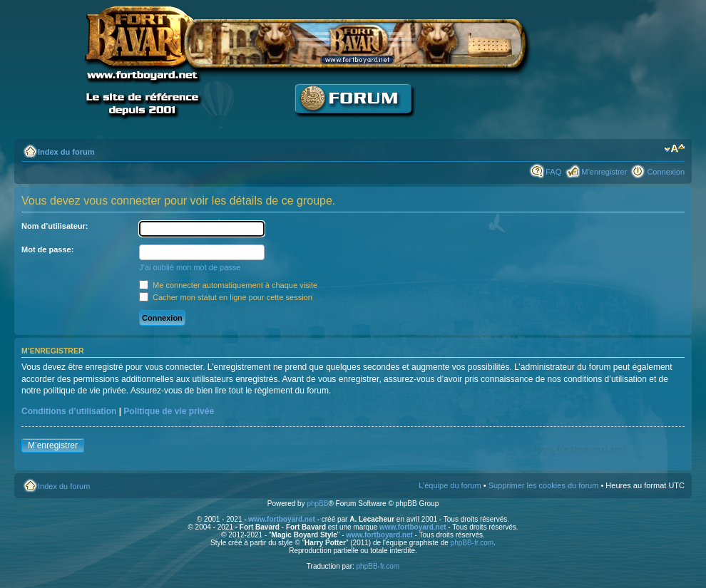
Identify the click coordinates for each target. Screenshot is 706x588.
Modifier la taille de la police (674, 149)
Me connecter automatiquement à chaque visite (228, 285)
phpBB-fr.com (472, 543)
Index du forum (66, 152)
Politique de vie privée (169, 411)
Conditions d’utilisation (69, 411)
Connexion (666, 172)
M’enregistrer (604, 172)
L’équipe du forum (450, 485)
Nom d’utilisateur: (55, 226)
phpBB (317, 504)
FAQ (553, 172)
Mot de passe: (47, 249)
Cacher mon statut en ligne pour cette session (226, 297)
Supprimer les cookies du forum (544, 485)
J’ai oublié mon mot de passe (190, 267)
